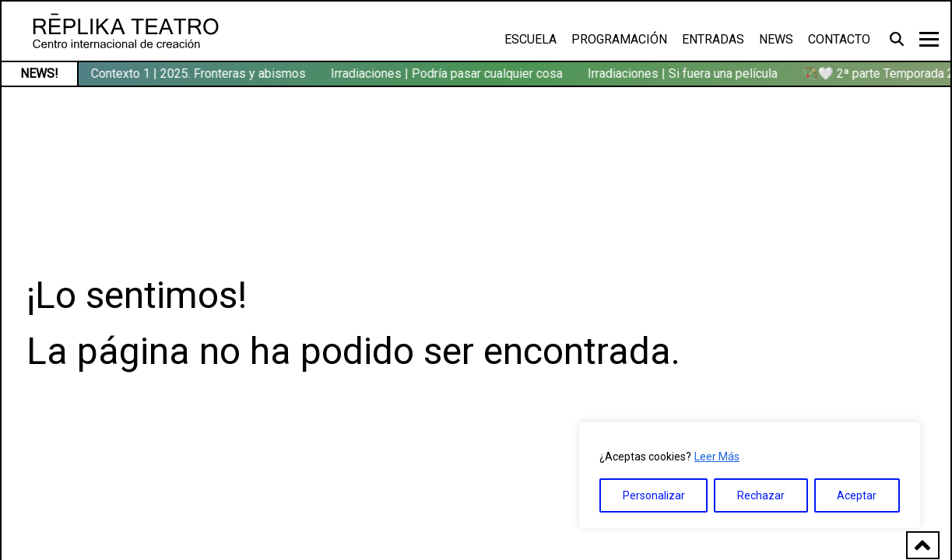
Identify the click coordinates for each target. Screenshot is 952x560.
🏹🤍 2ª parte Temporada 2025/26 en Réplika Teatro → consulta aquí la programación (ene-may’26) (312, 73)
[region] (750, 475)
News (776, 39)
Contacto (839, 39)
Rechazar (761, 495)
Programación (619, 39)
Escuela (530, 39)
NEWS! (39, 73)
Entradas (713, 39)
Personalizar (654, 495)
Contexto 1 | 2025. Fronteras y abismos (716, 73)
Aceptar (857, 495)
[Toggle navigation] (929, 39)
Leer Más (717, 457)
